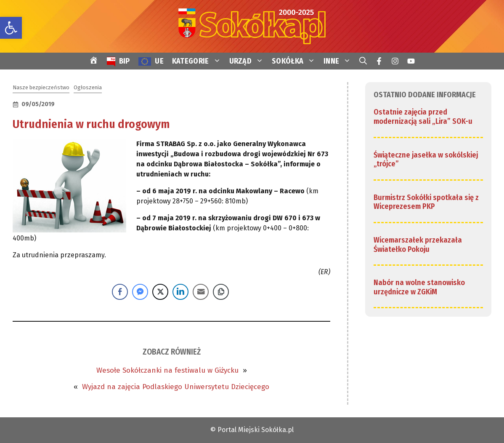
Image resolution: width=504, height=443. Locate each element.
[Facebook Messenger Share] (140, 292)
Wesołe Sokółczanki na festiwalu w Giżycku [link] (167, 370)
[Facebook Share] (120, 292)
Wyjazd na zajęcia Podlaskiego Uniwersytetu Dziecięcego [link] (176, 387)
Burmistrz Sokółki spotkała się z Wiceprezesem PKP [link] (426, 202)
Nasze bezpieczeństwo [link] (41, 87)
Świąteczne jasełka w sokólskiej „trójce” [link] (426, 160)
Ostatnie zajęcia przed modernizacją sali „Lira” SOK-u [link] (423, 117)
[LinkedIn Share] (180, 292)
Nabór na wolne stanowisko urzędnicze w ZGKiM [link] (419, 287)
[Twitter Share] (160, 292)
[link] (11, 28)
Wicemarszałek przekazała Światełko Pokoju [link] (418, 245)
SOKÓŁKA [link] (296, 61)
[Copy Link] (221, 292)
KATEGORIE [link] (199, 61)
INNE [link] (339, 61)
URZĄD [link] (249, 61)
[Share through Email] (201, 292)
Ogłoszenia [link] (88, 87)
